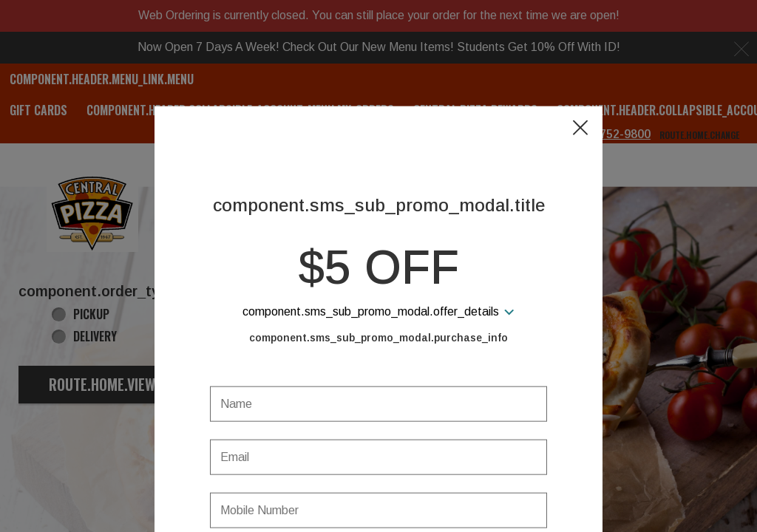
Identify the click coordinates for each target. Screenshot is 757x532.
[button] (580, 60)
